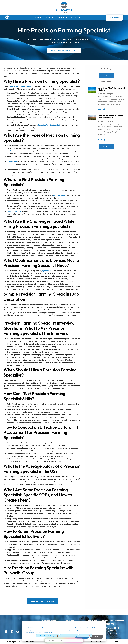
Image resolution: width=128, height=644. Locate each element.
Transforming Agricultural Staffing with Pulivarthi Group (110, 117)
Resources (63, 17)
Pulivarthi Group (14, 211)
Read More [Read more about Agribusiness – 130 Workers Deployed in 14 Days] (101, 109)
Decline (96, 637)
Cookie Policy (48, 632)
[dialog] (64, 631)
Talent (38, 17)
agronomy (46, 271)
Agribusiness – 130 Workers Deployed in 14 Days (111, 89)
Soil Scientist (12, 151)
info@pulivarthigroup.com (113, 620)
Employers (49, 17)
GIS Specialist (13, 161)
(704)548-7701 (108, 624)
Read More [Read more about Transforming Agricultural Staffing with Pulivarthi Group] (101, 140)
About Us (76, 17)
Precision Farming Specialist (22, 86)
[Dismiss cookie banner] (103, 624)
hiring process (59, 195)
